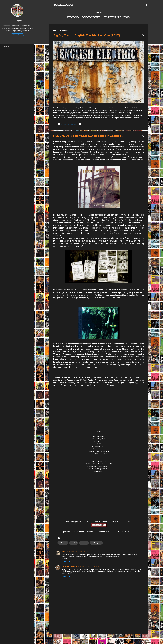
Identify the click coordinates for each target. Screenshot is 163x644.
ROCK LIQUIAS (64, 5)
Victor (64, 552)
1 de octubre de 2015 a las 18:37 (90, 566)
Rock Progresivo (91, 17)
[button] (143, 35)
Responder (66, 562)
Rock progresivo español (117, 17)
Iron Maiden (84, 543)
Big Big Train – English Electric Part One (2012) (87, 35)
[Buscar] (147, 6)
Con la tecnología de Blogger (99, 639)
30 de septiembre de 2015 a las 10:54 (78, 552)
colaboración (63, 543)
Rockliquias (17, 21)
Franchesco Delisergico (70, 566)
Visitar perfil (17, 35)
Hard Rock (73, 17)
